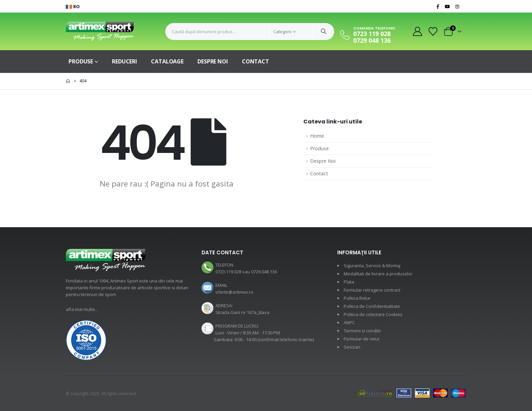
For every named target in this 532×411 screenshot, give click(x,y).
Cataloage (167, 61)
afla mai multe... (82, 309)
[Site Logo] (100, 31)
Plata (349, 282)
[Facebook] (438, 6)
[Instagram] (457, 6)
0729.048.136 (264, 272)
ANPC (349, 322)
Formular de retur (362, 339)
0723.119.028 (228, 272)
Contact (255, 61)
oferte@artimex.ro (234, 292)
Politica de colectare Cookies (373, 314)
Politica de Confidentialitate (372, 306)
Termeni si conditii (362, 331)
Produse (81, 61)
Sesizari (352, 347)
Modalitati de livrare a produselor (378, 274)
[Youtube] (448, 6)
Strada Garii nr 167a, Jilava (242, 312)
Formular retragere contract (372, 290)
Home (317, 136)
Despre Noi (213, 61)
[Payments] (412, 393)
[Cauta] (324, 32)
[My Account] (417, 31)
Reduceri (125, 61)
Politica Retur (357, 298)
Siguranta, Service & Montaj (372, 266)
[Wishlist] (433, 32)
